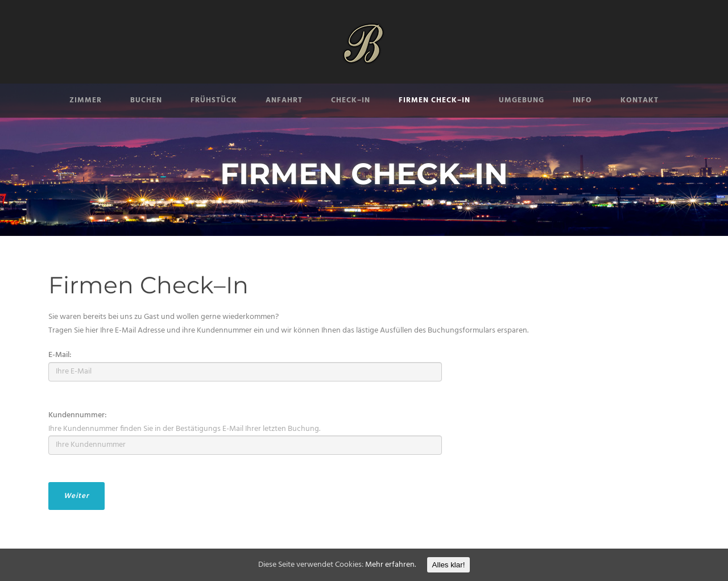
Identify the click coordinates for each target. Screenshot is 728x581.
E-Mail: (60, 355)
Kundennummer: (78, 415)
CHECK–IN (351, 100)
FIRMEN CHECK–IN (435, 100)
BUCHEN (146, 100)
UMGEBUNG (522, 100)
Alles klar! (449, 565)
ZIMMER (86, 100)
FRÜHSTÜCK (214, 100)
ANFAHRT (284, 100)
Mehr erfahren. (390, 565)
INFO (582, 100)
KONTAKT (640, 100)
